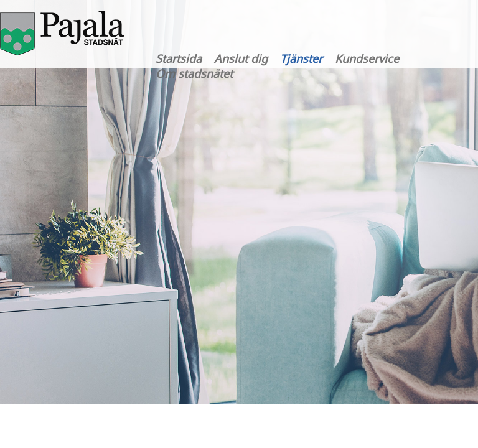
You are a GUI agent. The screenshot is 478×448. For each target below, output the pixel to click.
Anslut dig (241, 58)
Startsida (179, 58)
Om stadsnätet (194, 73)
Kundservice (367, 58)
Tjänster (301, 58)
